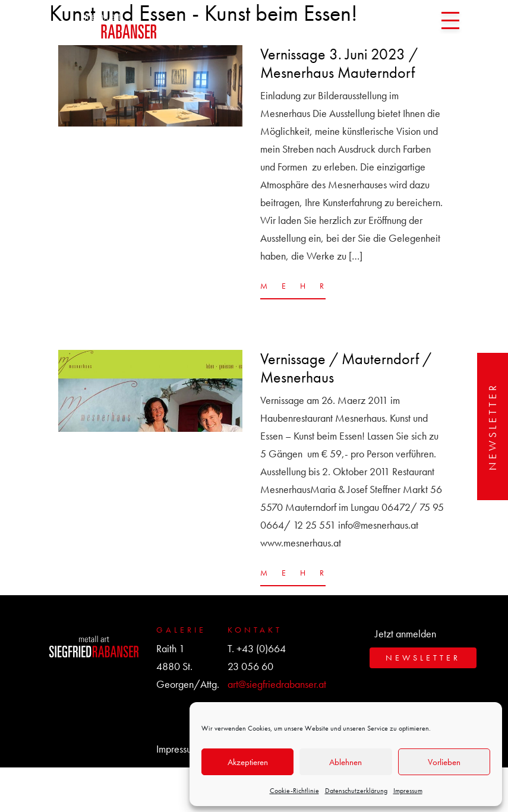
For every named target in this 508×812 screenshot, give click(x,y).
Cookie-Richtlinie (294, 791)
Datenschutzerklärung (356, 791)
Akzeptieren (248, 762)
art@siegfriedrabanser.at (277, 684)
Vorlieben (444, 762)
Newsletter (492, 426)
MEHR (293, 286)
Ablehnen (345, 762)
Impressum (408, 791)
